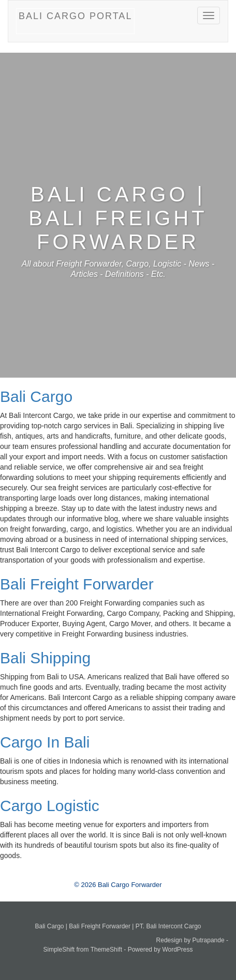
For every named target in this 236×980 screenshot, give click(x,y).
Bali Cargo (36, 396)
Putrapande (209, 940)
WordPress (177, 950)
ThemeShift (106, 950)
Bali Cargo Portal (75, 16)
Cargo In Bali (45, 742)
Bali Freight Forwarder (77, 584)
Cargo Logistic (50, 806)
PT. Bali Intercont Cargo (168, 926)
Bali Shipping (45, 658)
